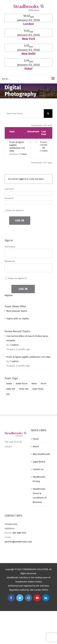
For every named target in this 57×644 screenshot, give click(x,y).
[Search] (48, 114)
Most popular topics (17, 311)
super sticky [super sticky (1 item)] (38, 389)
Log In (20, 220)
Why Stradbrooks (41, 454)
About (36, 446)
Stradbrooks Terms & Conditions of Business (40, 496)
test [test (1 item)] (8, 394)
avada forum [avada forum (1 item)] (22, 384)
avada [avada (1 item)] (9, 384)
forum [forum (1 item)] (44, 384)
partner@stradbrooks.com (18, 542)
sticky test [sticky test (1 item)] (24, 389)
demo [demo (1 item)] (34, 384)
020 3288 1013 (19, 533)
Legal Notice (39, 462)
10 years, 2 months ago (44, 145)
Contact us (38, 469)
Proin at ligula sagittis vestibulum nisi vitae (17, 147)
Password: (9, 198)
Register (9, 295)
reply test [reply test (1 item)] (11, 389)
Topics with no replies (18, 319)
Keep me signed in (16, 210)
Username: (9, 189)
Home (36, 439)
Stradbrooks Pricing (39, 479)
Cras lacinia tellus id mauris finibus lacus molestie (27, 338)
